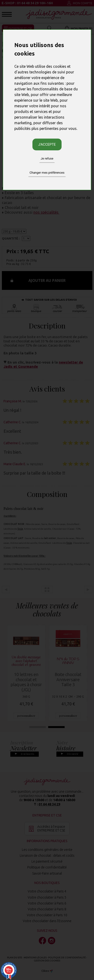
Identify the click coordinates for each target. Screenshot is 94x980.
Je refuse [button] (47, 158)
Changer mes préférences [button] (47, 173)
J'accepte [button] (47, 144)
